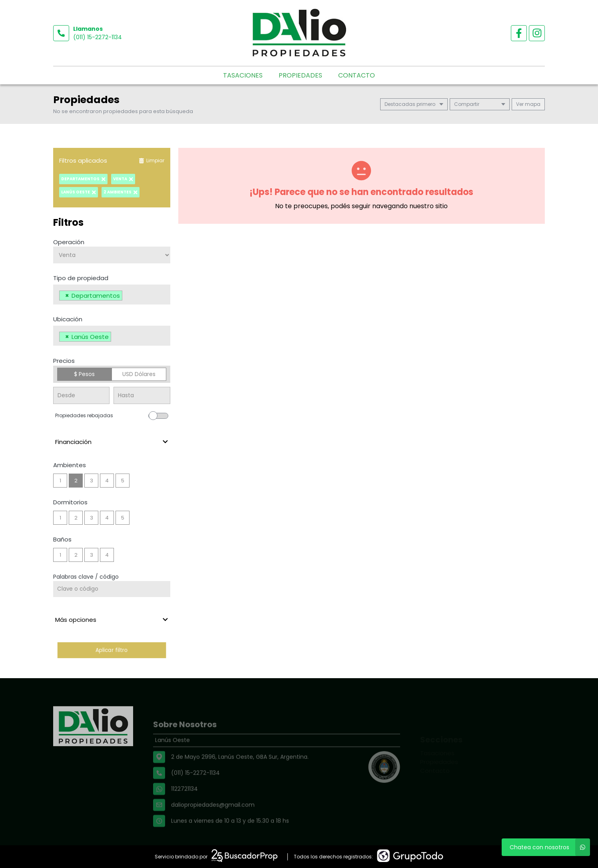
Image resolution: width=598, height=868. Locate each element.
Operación (69, 242)
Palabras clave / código (86, 577)
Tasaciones (243, 75)
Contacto (357, 75)
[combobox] (112, 295)
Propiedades (300, 75)
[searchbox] (127, 297)
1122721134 (184, 803)
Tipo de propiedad (81, 278)
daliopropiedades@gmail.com (213, 819)
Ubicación (68, 319)
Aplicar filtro (112, 650)
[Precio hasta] (142, 395)
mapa (528, 104)
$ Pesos (84, 374)
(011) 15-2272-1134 (98, 37)
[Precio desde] (81, 395)
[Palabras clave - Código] (112, 589)
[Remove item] (67, 296)
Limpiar (151, 160)
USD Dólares (139, 374)
